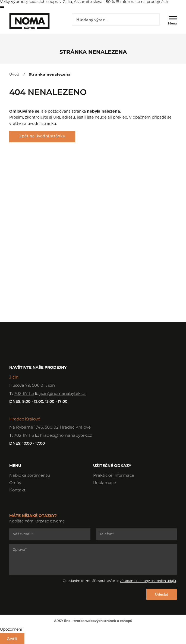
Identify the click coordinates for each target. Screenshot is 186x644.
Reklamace (105, 483)
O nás (15, 483)
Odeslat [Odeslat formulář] (162, 594)
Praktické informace (114, 476)
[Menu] (173, 18)
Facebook (97, 499)
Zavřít (2, 7)
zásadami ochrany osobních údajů (148, 581)
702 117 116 (24, 436)
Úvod (14, 75)
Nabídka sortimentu (30, 476)
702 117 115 (24, 394)
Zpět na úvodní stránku (42, 136)
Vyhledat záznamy (154, 19)
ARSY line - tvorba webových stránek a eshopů (93, 621)
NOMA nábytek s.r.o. (29, 21)
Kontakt (17, 490)
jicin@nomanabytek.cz (63, 394)
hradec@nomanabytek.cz (66, 436)
